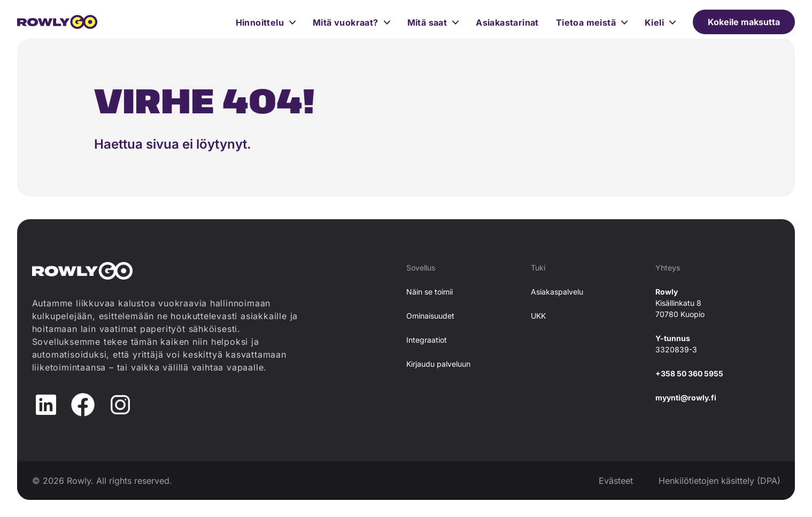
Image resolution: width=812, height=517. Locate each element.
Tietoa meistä (586, 22)
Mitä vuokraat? (346, 22)
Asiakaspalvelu (557, 292)
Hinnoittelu (260, 22)
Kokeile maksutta (744, 22)
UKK (538, 316)
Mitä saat (427, 22)
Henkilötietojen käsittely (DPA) (720, 481)
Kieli (654, 22)
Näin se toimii (430, 292)
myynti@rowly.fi (686, 398)
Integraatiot (427, 340)
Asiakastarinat (507, 22)
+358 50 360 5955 (689, 373)
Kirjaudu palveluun (438, 364)
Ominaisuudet (430, 316)
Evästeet (616, 481)
